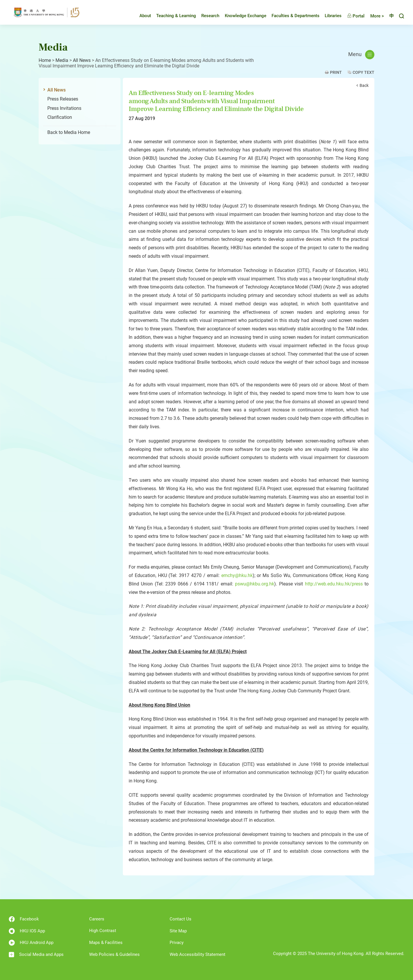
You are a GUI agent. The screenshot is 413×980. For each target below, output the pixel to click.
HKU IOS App (27, 931)
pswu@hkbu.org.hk (255, 584)
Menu (361, 55)
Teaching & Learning (172, 16)
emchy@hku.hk (237, 575)
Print (336, 72)
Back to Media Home (69, 132)
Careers (97, 919)
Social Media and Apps (36, 955)
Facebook (24, 919)
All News (82, 60)
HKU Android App (31, 943)
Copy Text (363, 72)
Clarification (60, 117)
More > (373, 16)
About (141, 16)
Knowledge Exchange (241, 16)
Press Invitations (64, 108)
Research (206, 16)
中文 (389, 16)
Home (45, 60)
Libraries (329, 16)
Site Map (178, 931)
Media (62, 60)
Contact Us (181, 919)
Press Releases (63, 99)
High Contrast (103, 931)
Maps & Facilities (106, 943)
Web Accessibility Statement (197, 954)
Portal (351, 16)
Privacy (177, 943)
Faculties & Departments (291, 16)
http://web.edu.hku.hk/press (334, 584)
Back (364, 85)
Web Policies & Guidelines (114, 954)
